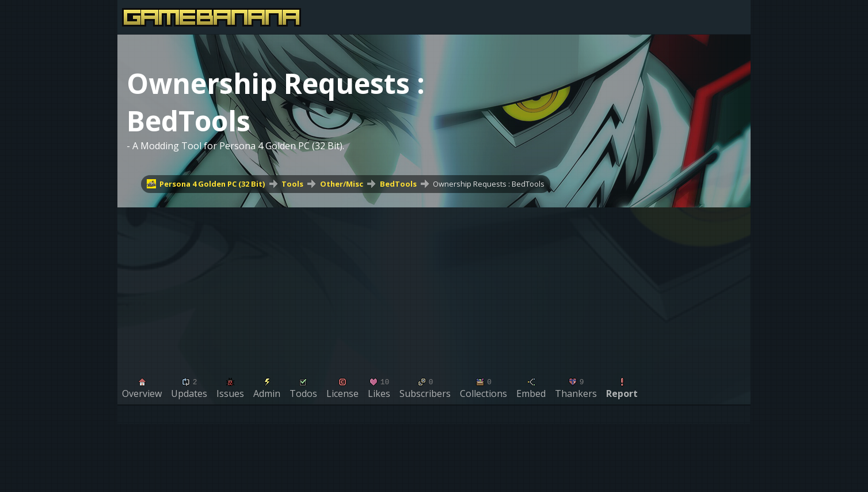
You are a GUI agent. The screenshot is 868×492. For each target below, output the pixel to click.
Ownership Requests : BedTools (489, 184)
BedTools (398, 184)
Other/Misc (342, 184)
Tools (292, 184)
